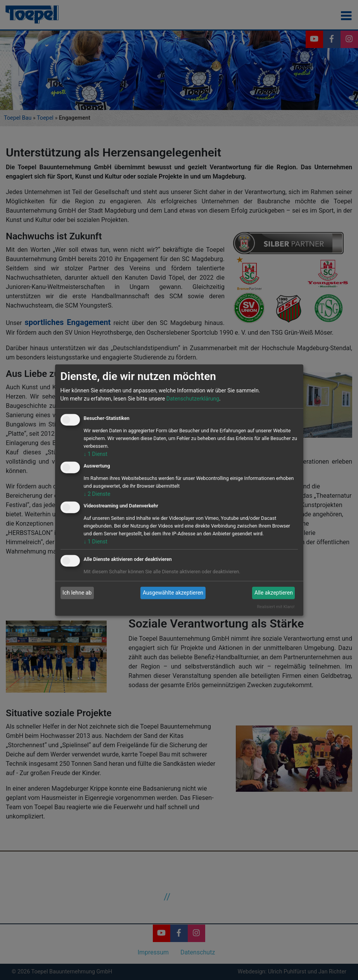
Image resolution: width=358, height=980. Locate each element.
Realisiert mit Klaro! (276, 607)
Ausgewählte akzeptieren (173, 593)
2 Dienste (97, 494)
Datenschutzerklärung (193, 399)
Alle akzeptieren (274, 593)
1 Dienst (96, 454)
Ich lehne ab (77, 593)
